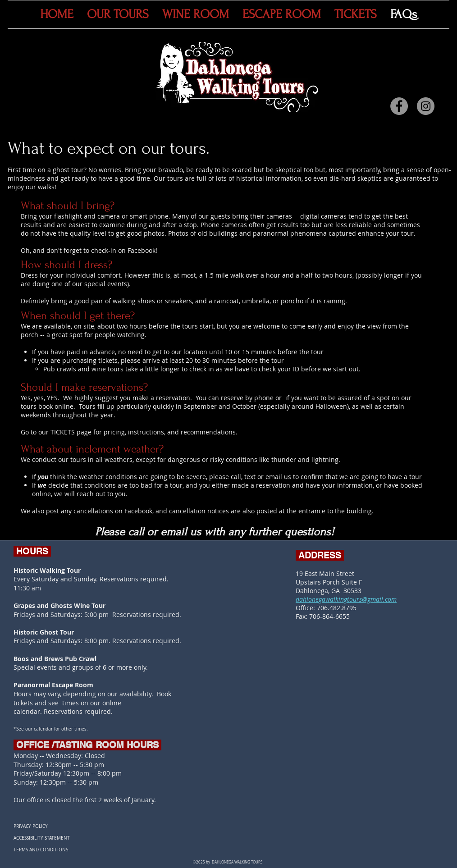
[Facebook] (399, 106)
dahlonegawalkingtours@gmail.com (346, 599)
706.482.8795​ (337, 608)
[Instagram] (426, 106)
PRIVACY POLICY (31, 826)
